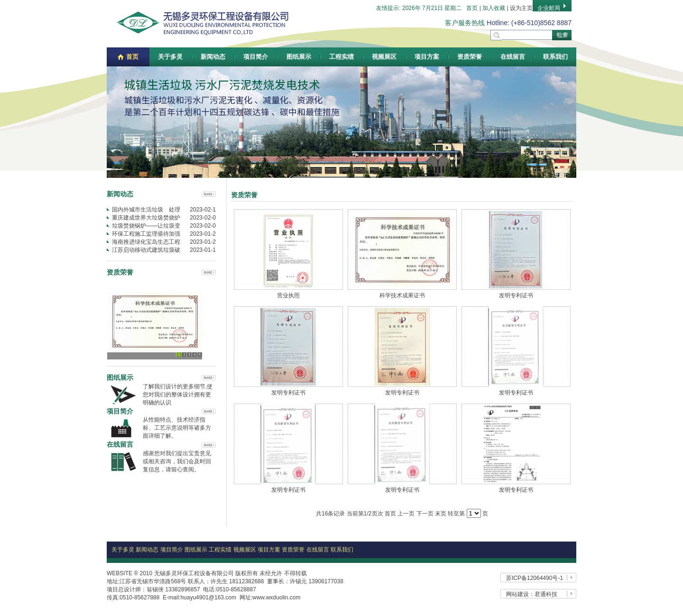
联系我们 (555, 57)
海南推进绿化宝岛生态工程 (146, 242)
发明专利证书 (516, 295)
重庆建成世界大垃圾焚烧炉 (146, 218)
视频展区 (384, 57)
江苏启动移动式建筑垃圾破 (146, 250)
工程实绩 (341, 57)
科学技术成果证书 (402, 295)
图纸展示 (299, 57)
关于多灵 (170, 57)
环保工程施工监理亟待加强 (146, 234)
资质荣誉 (470, 57)
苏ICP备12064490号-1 (535, 578)
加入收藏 (494, 8)
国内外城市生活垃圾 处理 (146, 210)
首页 (472, 8)
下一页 (425, 514)
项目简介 (256, 57)
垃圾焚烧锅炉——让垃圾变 (146, 226)
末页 (441, 514)
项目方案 (427, 57)
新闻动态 (213, 57)
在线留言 (513, 57)
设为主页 (521, 8)
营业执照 (288, 295)
